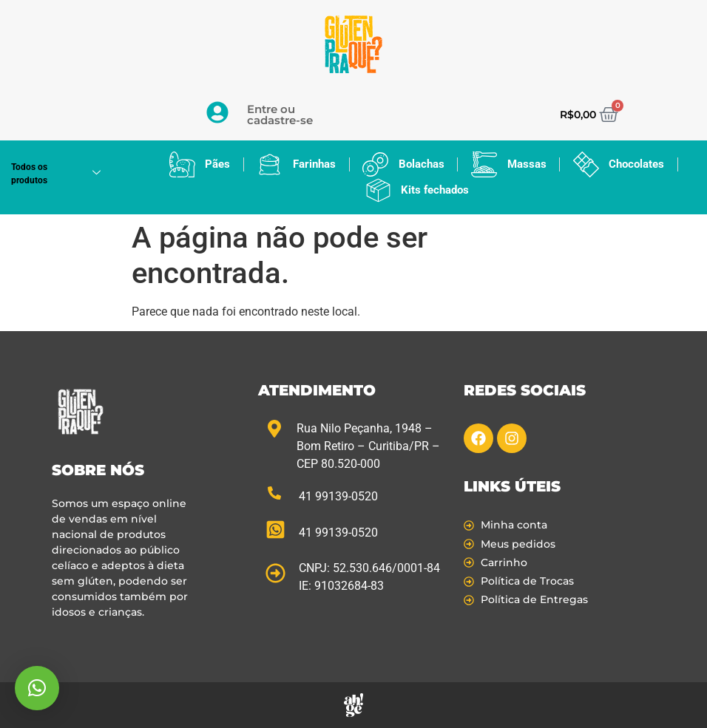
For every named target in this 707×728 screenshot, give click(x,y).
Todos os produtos (61, 174)
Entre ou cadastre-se (280, 115)
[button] (37, 688)
